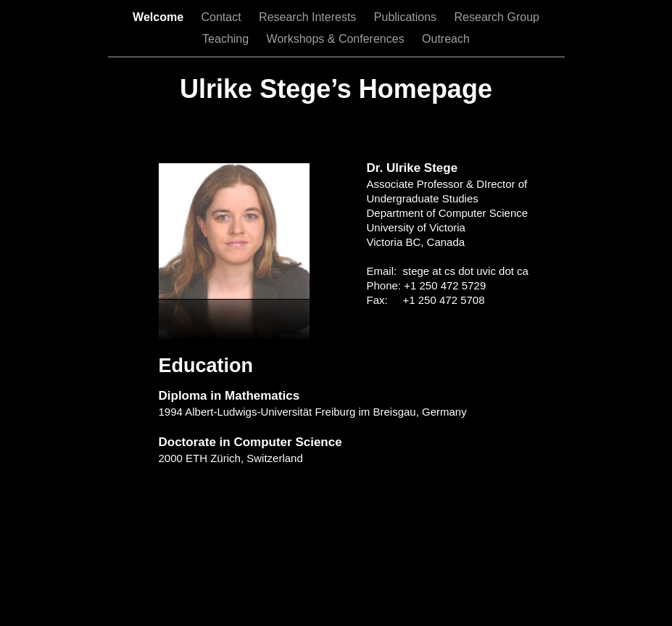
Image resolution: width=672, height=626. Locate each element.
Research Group (497, 17)
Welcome (159, 17)
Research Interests (309, 17)
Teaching (227, 39)
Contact (223, 17)
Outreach (446, 39)
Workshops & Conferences (337, 39)
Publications (407, 17)
